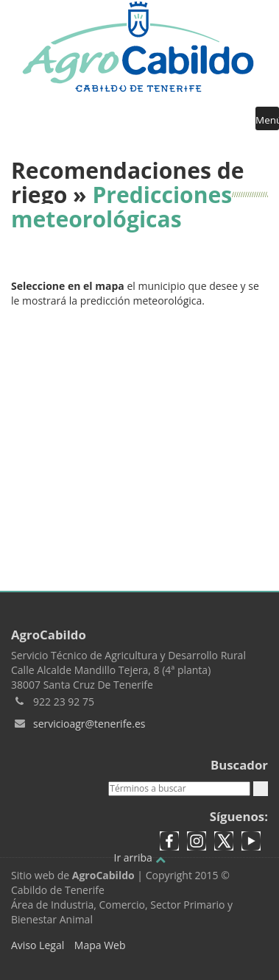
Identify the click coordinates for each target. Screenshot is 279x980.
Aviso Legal (38, 945)
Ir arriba (139, 857)
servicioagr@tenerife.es (89, 724)
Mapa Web (100, 945)
